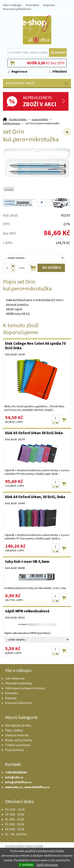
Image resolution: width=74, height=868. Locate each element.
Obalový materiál (17, 735)
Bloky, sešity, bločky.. (19, 740)
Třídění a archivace (18, 745)
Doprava (49, 5)
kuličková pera (12, 123)
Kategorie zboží (37, 83)
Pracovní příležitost (17, 9)
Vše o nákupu (12, 5)
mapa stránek (34, 846)
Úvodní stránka (18, 119)
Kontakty (32, 5)
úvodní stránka (15, 846)
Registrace (19, 71)
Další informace (47, 865)
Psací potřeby (14, 750)
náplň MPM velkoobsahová (27, 611)
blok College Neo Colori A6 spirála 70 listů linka (35, 346)
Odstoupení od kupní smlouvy (25, 688)
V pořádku (26, 865)
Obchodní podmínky (19, 683)
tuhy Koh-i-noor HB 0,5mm (27, 561)
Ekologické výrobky (18, 725)
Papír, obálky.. (14, 730)
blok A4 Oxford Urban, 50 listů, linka (35, 497)
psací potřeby (40, 119)
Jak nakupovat (15, 678)
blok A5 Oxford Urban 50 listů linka (34, 433)
